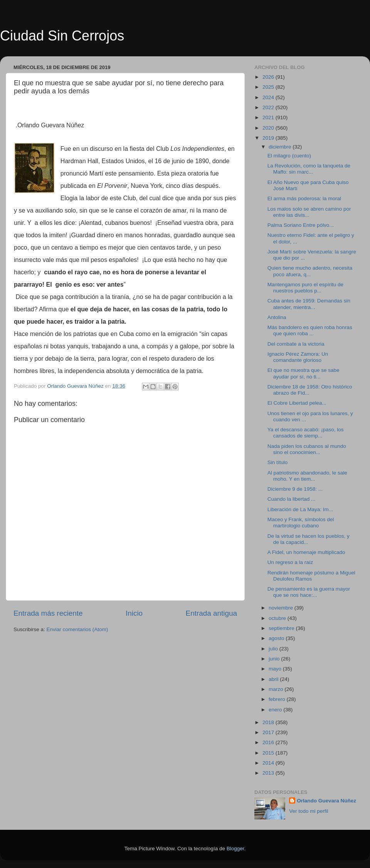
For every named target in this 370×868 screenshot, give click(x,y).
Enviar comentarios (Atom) (77, 629)
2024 (269, 97)
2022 (269, 107)
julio (274, 649)
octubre (278, 618)
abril (274, 679)
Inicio (134, 613)
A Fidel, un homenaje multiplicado (306, 552)
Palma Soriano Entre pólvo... (301, 225)
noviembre (282, 608)
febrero (278, 699)
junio (275, 659)
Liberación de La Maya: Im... (300, 509)
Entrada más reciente (48, 613)
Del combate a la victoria (296, 344)
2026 (269, 77)
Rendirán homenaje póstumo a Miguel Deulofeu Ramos (311, 576)
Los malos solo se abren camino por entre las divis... (309, 212)
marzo (277, 689)
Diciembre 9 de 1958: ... (295, 489)
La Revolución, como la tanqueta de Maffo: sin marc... (309, 169)
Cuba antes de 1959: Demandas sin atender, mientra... (309, 304)
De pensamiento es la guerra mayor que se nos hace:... (309, 592)
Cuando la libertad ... (292, 499)
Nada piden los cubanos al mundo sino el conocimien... (307, 449)
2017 (269, 732)
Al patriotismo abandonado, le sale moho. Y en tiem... (307, 476)
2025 (269, 87)
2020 (269, 128)
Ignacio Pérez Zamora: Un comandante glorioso (298, 357)
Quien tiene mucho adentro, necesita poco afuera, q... (310, 271)
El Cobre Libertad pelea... (297, 403)
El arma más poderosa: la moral (304, 198)
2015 (269, 753)
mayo (276, 669)
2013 (269, 773)
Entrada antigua (211, 613)
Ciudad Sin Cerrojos (62, 36)
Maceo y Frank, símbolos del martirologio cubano (301, 523)
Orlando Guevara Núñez (326, 801)
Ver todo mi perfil (309, 811)
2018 (269, 722)
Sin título (278, 462)
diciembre (281, 147)
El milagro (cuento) (289, 156)
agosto (277, 638)
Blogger (235, 849)
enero (276, 710)
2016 (269, 742)
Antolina (277, 317)
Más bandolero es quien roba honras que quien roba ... (310, 330)
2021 (269, 117)
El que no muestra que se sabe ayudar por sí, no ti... (304, 373)
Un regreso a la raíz (290, 562)
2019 (269, 138)
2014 (269, 763)
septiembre (282, 628)
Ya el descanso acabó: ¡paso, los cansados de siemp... (306, 433)
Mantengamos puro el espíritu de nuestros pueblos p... (305, 288)
